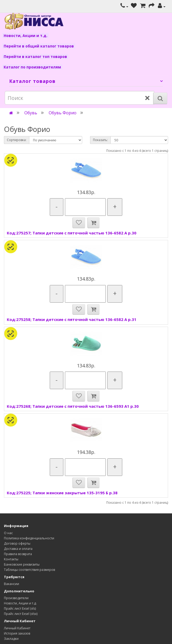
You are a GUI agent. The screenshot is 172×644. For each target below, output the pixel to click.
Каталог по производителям (32, 67)
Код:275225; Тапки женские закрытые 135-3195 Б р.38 (62, 493)
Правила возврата (18, 554)
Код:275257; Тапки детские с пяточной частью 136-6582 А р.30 (72, 233)
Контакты (11, 559)
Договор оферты (17, 543)
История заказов (17, 633)
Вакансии (12, 584)
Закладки (11, 639)
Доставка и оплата (18, 549)
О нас (8, 533)
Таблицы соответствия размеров (29, 570)
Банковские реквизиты (22, 564)
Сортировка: (17, 140)
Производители (16, 598)
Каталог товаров (32, 81)
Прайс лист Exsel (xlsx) (21, 614)
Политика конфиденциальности (29, 538)
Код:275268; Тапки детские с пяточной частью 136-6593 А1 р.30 (73, 406)
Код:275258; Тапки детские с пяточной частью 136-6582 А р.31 (72, 319)
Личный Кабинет (17, 628)
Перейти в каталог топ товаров (35, 57)
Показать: (100, 140)
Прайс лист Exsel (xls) (20, 608)
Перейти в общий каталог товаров (39, 46)
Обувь (31, 113)
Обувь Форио (63, 113)
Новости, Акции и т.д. (26, 36)
